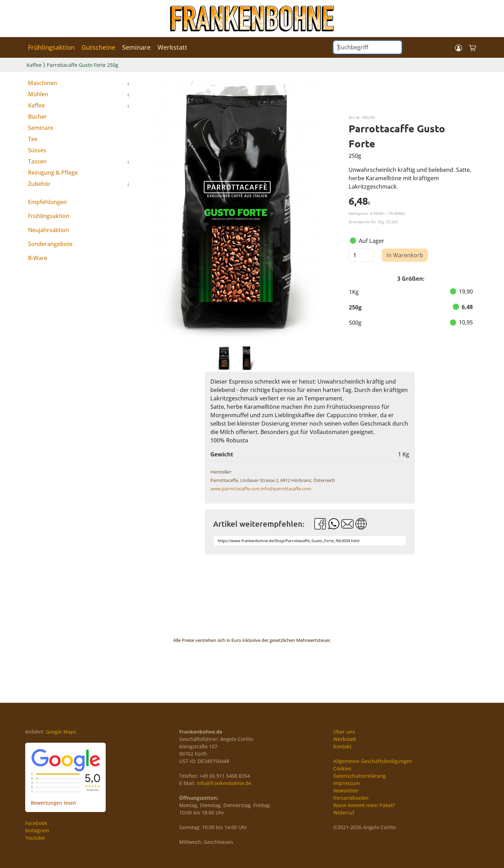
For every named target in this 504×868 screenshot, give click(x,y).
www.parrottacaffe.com (235, 489)
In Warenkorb (405, 255)
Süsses (37, 150)
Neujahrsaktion (48, 230)
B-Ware (38, 258)
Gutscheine (98, 47)
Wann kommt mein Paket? (364, 805)
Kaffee (34, 65)
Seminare (136, 47)
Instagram (37, 830)
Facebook (36, 823)
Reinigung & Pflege (53, 173)
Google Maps (61, 732)
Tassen (37, 161)
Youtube (35, 838)
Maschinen (43, 83)
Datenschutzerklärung (359, 776)
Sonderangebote (50, 244)
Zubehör (39, 184)
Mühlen (38, 94)
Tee (33, 139)
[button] (458, 47)
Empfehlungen (47, 202)
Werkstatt (172, 47)
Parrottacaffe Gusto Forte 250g (82, 65)
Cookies (342, 768)
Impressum (346, 783)
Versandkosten (351, 798)
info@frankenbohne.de (224, 783)
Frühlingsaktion (51, 47)
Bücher (37, 117)
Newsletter (346, 790)
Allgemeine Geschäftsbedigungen (373, 761)
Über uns (344, 732)
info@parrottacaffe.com (286, 489)
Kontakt (342, 746)
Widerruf (344, 813)
